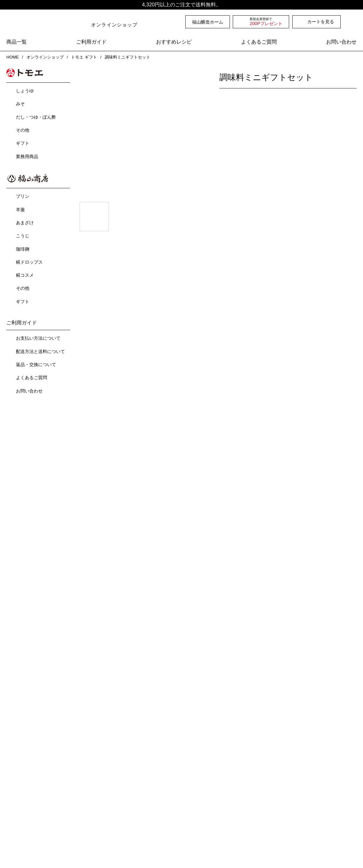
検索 (353, 22)
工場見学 (103, 766)
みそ (20, 103)
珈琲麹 (23, 248)
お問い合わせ (341, 42)
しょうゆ (25, 90)
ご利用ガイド (91, 42)
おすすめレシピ (174, 42)
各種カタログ (195, 778)
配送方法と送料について (40, 350)
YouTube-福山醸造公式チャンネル (216, 766)
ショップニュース (115, 800)
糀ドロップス (29, 261)
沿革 (16, 798)
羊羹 (20, 208)
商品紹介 (15, 754)
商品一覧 (17, 42)
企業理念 (20, 789)
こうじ (23, 234)
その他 (23, 129)
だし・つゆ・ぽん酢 (36, 116)
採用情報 (20, 807)
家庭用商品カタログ (205, 798)
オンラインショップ (44, 57)
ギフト (23, 142)
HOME (12, 57)
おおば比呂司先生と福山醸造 (210, 754)
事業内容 (15, 766)
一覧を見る (218, 457)
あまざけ (25, 221)
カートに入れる (313, 154)
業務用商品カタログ (205, 807)
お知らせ (103, 778)
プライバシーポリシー (159, 836)
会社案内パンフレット (207, 789)
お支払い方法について (38, 337)
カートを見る (321, 22)
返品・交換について (36, 363)
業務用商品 (27, 156)
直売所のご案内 (110, 754)
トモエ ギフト (84, 57)
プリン (23, 195)
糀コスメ (25, 274)
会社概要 (15, 778)
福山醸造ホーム (208, 22)
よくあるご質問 (259, 42)
